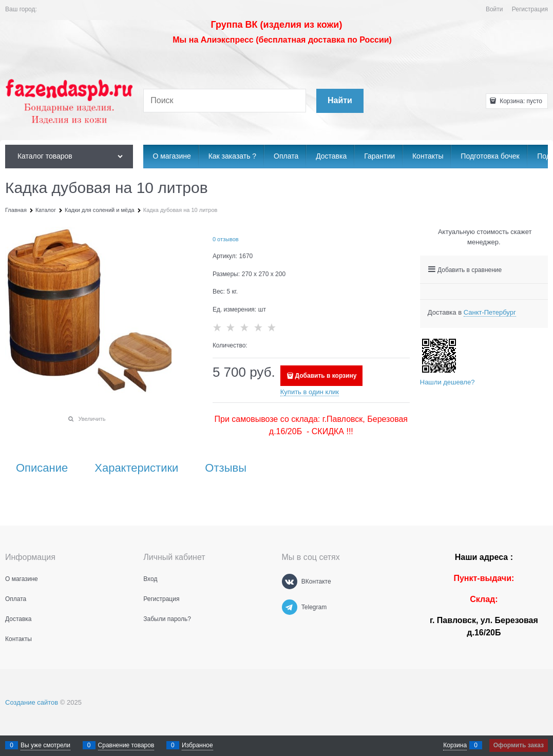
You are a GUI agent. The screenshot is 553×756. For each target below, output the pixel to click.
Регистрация (530, 9)
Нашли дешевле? (447, 382)
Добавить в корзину (326, 376)
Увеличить (92, 419)
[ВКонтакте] (290, 581)
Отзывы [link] (226, 468)
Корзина (455, 745)
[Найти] (340, 101)
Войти (494, 9)
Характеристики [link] (136, 468)
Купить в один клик (310, 392)
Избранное (197, 745)
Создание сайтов (32, 702)
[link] (490, 313)
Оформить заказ (519, 745)
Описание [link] (42, 468)
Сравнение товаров (126, 745)
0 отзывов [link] (226, 239)
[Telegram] (290, 607)
